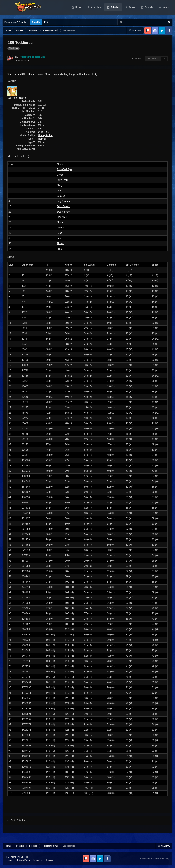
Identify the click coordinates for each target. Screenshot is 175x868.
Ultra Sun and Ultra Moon (21, 74)
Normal (42, 139)
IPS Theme (11, 857)
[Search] (130, 22)
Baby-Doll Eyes (65, 169)
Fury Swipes (63, 201)
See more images (17, 98)
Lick (59, 191)
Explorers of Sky (89, 74)
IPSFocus (23, 857)
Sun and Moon (43, 74)
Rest (59, 233)
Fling (59, 185)
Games (149, 9)
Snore (60, 238)
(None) (42, 125)
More (165, 9)
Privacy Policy (24, 860)
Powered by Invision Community (154, 859)
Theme (10, 860)
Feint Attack (63, 206)
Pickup (42, 129)
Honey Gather (45, 135)
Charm (60, 228)
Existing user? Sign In (16, 22)
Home (96, 9)
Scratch (61, 196)
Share (136, 59)
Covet (60, 175)
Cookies (50, 860)
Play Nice (62, 217)
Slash (60, 222)
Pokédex (132, 9)
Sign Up (36, 22)
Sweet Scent (63, 212)
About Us (113, 9)
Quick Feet (44, 132)
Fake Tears (63, 180)
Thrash (61, 243)
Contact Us (38, 860)
